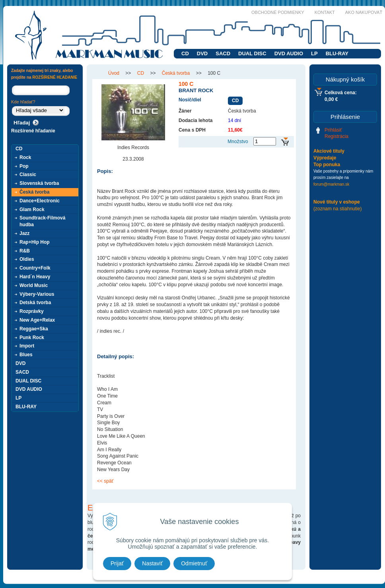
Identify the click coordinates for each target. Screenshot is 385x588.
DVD (202, 53)
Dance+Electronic (40, 201)
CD (185, 53)
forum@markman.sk (331, 184)
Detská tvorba (35, 303)
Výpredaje (325, 158)
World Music (34, 285)
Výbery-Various (37, 294)
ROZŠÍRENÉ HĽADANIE (55, 77)
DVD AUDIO (289, 53)
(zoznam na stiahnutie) (337, 209)
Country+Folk (35, 268)
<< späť (105, 481)
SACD (223, 53)
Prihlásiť (333, 130)
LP (314, 53)
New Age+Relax (37, 320)
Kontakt (325, 12)
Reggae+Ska (34, 329)
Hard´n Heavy (35, 277)
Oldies (27, 259)
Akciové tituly (329, 151)
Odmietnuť (194, 563)
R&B (25, 251)
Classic (28, 175)
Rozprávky (32, 311)
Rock (25, 157)
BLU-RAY (337, 53)
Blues (26, 355)
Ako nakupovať (364, 12)
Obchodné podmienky (278, 12)
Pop (24, 166)
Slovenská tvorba (39, 183)
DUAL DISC (252, 53)
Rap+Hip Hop (35, 242)
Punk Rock (32, 338)
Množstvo (238, 142)
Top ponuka (327, 165)
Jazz (24, 233)
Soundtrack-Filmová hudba (42, 221)
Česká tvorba (34, 192)
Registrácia (336, 136)
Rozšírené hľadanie (33, 131)
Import (27, 346)
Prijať (117, 563)
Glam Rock (32, 210)
